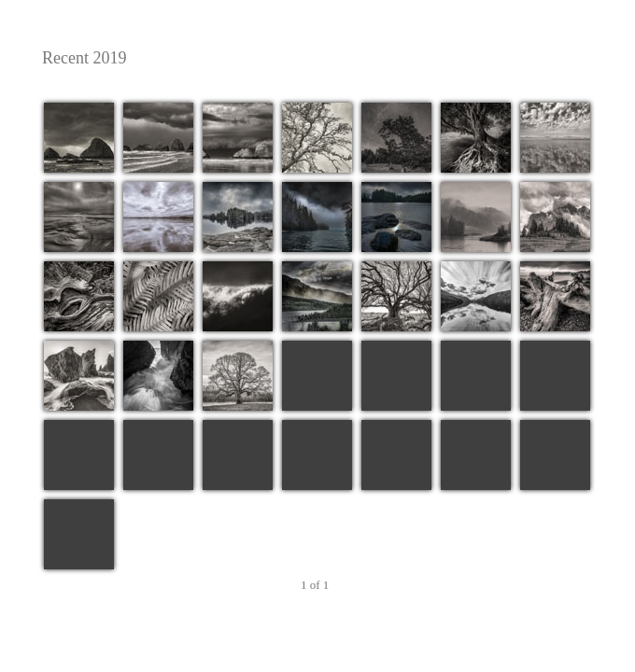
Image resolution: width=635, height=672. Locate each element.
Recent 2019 (315, 58)
